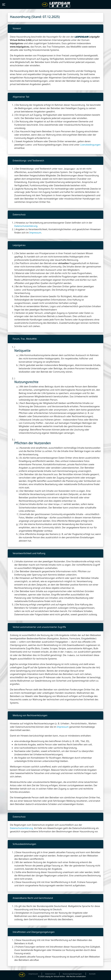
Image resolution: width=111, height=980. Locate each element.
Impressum (35, 233)
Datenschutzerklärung (26, 226)
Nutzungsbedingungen (72, 974)
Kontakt (92, 974)
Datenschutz (50, 974)
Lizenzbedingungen (90, 145)
